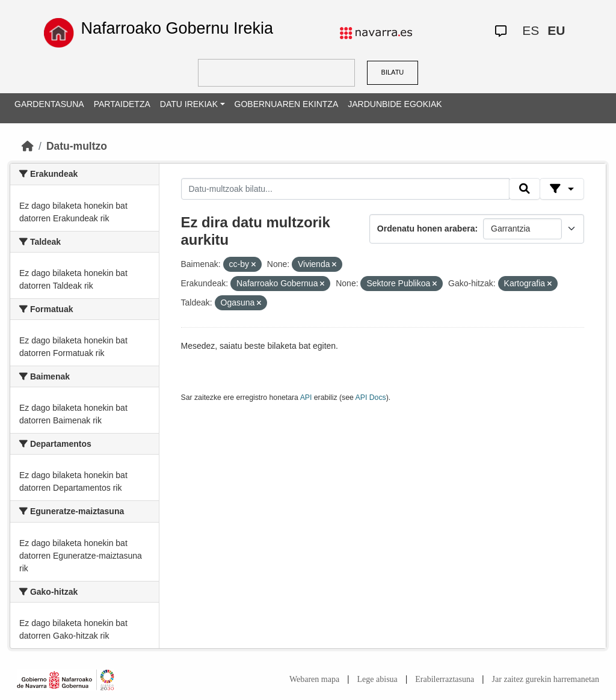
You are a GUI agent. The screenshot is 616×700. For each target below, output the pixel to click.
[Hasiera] (28, 146)
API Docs (371, 398)
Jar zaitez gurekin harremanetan (546, 679)
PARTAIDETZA (122, 104)
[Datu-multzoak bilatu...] (345, 189)
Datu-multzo (77, 146)
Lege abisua (377, 679)
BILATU (393, 72)
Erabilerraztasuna (445, 679)
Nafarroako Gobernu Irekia (177, 28)
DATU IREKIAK (189, 104)
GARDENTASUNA (49, 104)
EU (556, 30)
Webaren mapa (314, 679)
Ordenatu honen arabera (426, 229)
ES (531, 30)
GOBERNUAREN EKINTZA (287, 104)
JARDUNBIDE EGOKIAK (395, 104)
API (306, 398)
